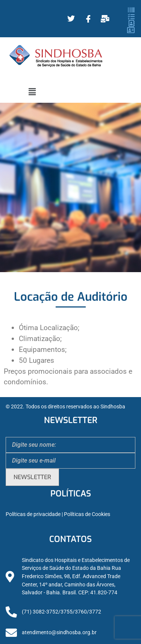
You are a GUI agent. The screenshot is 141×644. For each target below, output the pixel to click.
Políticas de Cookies (87, 514)
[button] (32, 92)
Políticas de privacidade (33, 514)
